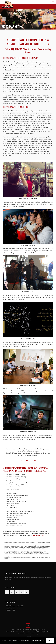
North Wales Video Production (27, 554)
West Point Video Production (15, 557)
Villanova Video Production (40, 556)
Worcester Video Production (26, 557)
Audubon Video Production (42, 543)
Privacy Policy (34, 634)
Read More (41, 640)
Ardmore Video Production (31, 543)
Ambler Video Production (20, 543)
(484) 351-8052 (10, 610)
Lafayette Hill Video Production (21, 551)
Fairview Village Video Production (28, 547)
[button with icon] (7, 592)
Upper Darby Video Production (15, 556)
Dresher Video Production (26, 546)
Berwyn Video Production (20, 544)
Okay (50, 640)
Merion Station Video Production (15, 552)
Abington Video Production (9, 543)
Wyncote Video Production (37, 557)
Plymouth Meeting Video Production (29, 555)
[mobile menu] (53, 2)
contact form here (38, 536)
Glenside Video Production (33, 549)
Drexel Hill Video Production (38, 546)
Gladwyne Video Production (22, 549)
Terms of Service (23, 634)
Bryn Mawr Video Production (17, 545)
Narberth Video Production (28, 552)
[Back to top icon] (28, 626)
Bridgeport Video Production (42, 544)
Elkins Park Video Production (15, 547)
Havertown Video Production (40, 550)
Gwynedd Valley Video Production (16, 550)
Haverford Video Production (28, 550)
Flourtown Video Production (41, 547)
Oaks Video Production (38, 554)
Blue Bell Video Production (30, 544)
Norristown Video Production (15, 554)
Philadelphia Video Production (15, 555)
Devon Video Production (16, 546)
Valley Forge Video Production (28, 556)
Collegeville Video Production (39, 545)
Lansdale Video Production (33, 551)
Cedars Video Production (28, 545)
